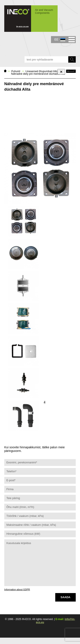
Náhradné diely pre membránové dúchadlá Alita (38, 74)
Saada (65, 597)
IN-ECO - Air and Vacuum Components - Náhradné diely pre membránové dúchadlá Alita (31, 19)
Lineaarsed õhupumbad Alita (42, 71)
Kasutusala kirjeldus (40, 563)
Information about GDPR (17, 589)
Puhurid (16, 71)
